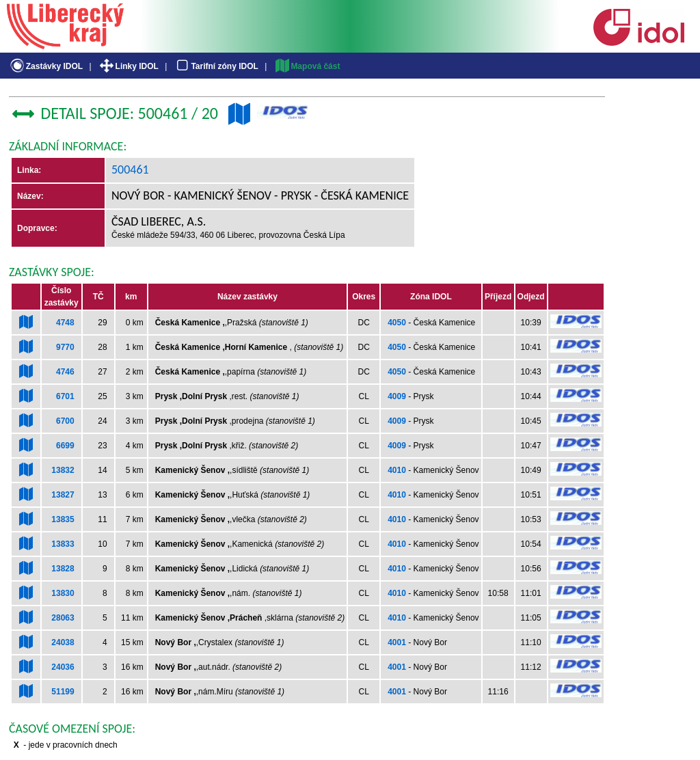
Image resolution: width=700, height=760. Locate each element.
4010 (397, 470)
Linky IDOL (128, 66)
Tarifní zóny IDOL (216, 66)
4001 (397, 642)
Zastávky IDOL (45, 66)
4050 (397, 323)
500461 (130, 169)
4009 (397, 396)
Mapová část (307, 66)
